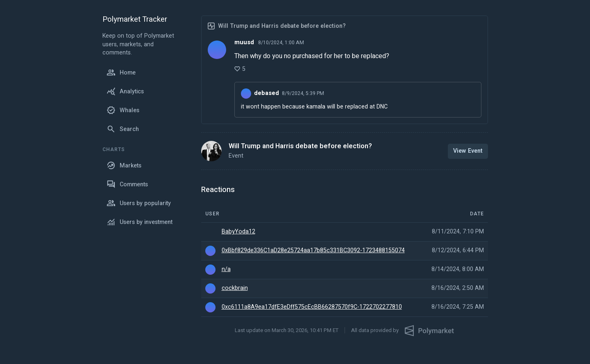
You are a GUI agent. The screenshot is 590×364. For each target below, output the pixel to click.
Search (123, 129)
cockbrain (235, 288)
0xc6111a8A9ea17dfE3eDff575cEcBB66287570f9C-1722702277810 (312, 307)
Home (121, 72)
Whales (123, 110)
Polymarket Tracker (135, 20)
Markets (124, 165)
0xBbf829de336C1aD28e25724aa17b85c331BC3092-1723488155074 (313, 251)
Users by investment (140, 222)
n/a (226, 269)
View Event (468, 151)
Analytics (125, 91)
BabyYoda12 (238, 232)
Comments (127, 184)
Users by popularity (139, 203)
